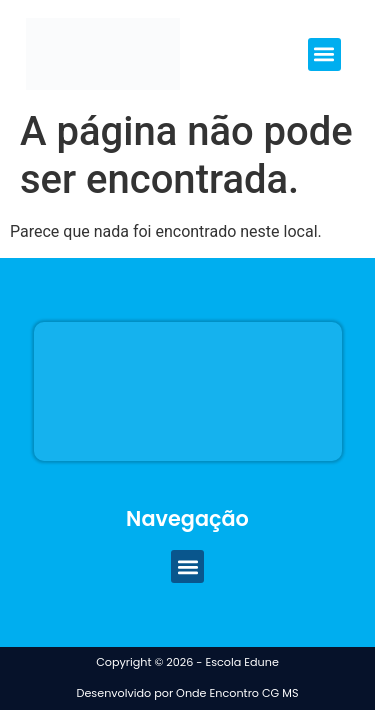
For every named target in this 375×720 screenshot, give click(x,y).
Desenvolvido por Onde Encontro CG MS (188, 693)
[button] (324, 54)
